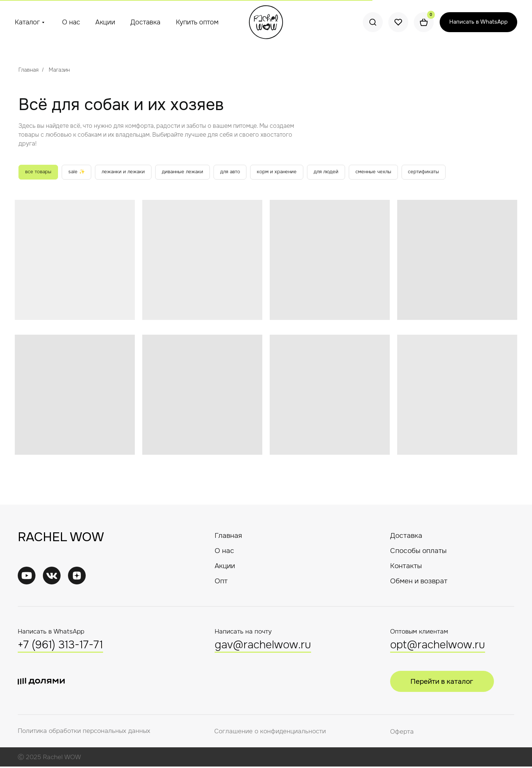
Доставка (145, 22)
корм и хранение (292, 173)
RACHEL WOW (61, 538)
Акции (105, 22)
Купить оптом (197, 22)
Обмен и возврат (419, 582)
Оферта (402, 733)
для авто (243, 173)
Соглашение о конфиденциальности (270, 733)
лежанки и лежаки (130, 173)
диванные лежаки (192, 173)
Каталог (27, 22)
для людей (344, 173)
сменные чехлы (393, 173)
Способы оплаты (418, 552)
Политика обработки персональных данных (84, 732)
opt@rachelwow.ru (438, 646)
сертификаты (446, 173)
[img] (52, 577)
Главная (28, 70)
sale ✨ (80, 173)
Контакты (406, 567)
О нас (71, 22)
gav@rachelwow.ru (263, 646)
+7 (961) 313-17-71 (60, 646)
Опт (221, 582)
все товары (40, 173)
